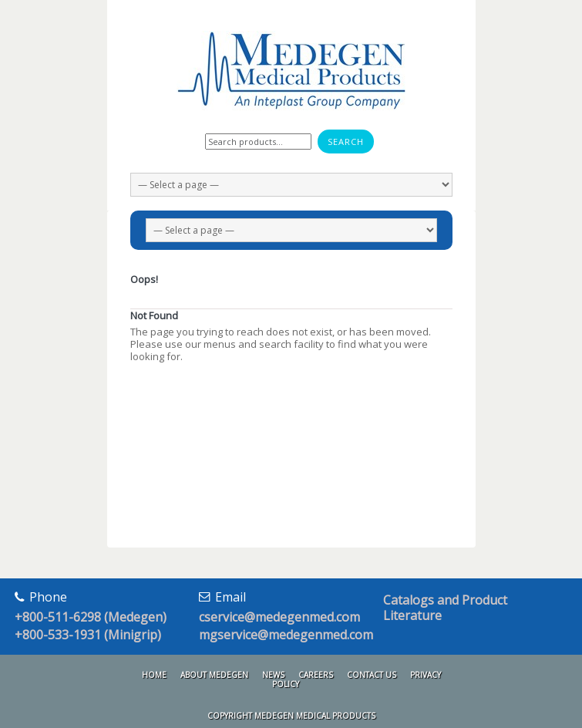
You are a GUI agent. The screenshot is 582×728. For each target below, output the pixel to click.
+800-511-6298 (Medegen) (91, 617)
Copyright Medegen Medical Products (291, 716)
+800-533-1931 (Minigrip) (88, 635)
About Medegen (214, 675)
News (273, 675)
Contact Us (372, 675)
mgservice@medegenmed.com (286, 635)
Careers (316, 675)
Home (154, 675)
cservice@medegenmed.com (279, 617)
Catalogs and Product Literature (445, 608)
